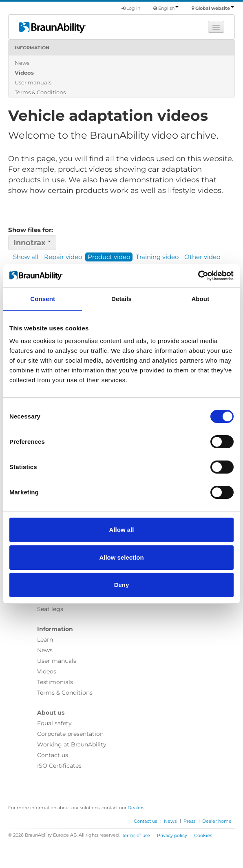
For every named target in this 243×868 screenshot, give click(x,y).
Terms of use (136, 835)
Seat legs (50, 609)
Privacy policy (172, 835)
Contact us (53, 755)
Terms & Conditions (40, 92)
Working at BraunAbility (72, 744)
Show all (26, 257)
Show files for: (31, 230)
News (22, 63)
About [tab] (200, 299)
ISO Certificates (59, 766)
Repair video (63, 257)
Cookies (203, 835)
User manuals (33, 82)
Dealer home (217, 821)
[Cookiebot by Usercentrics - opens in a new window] (198, 276)
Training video (157, 257)
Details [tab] (121, 299)
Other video (202, 257)
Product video (109, 257)
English (168, 8)
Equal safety (54, 723)
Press (189, 821)
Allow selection (121, 557)
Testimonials (55, 682)
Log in (131, 8)
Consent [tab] (43, 299)
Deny (122, 585)
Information (32, 48)
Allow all (122, 530)
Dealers (136, 808)
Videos (24, 73)
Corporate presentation (70, 734)
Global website (215, 8)
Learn (45, 640)
